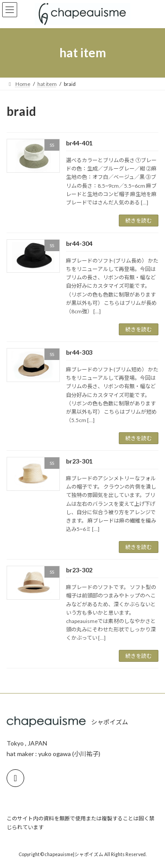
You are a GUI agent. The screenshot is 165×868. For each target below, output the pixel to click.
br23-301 (79, 461)
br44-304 (79, 243)
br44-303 (79, 352)
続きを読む (139, 221)
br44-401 (79, 143)
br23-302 (79, 570)
